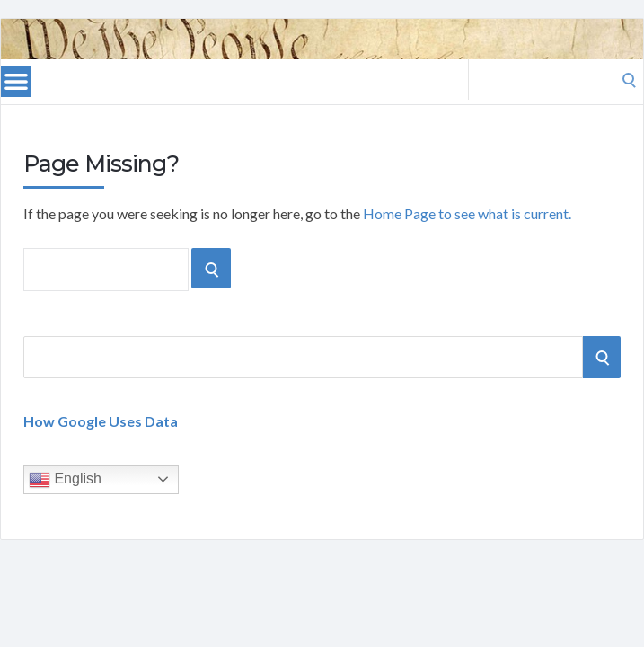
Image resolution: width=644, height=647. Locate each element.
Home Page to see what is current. (467, 213)
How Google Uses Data (101, 421)
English (65, 480)
